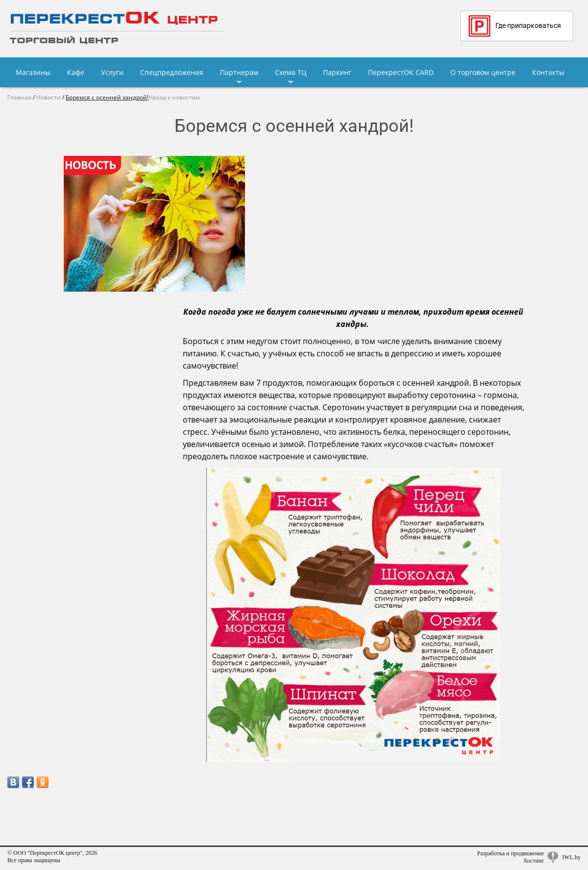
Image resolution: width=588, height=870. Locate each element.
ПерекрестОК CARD (401, 72)
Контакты (548, 72)
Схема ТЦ (291, 72)
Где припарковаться (515, 26)
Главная (19, 97)
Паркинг (337, 72)
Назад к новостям (174, 97)
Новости (49, 97)
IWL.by (571, 857)
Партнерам (239, 72)
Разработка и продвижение (511, 853)
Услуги (112, 72)
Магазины (33, 72)
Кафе (76, 72)
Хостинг (534, 861)
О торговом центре (483, 72)
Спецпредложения (172, 72)
